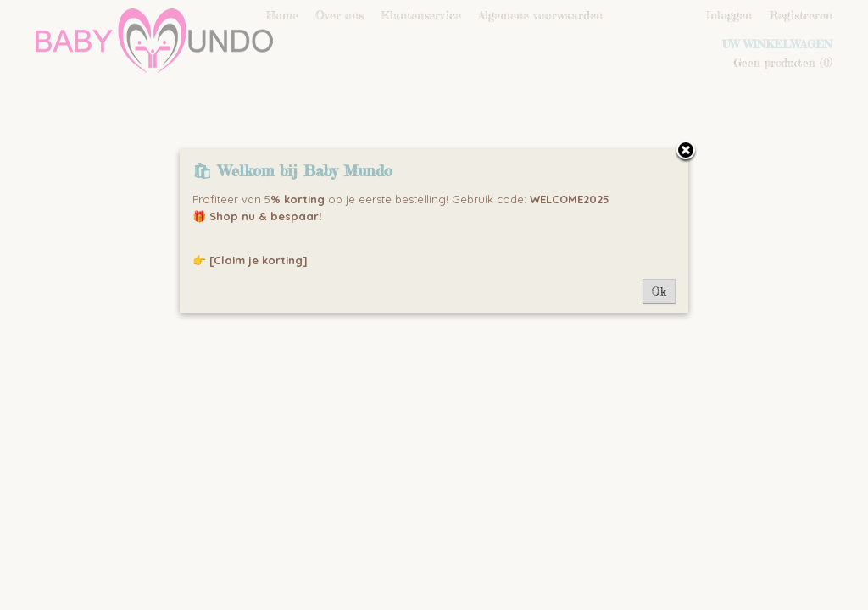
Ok (659, 291)
